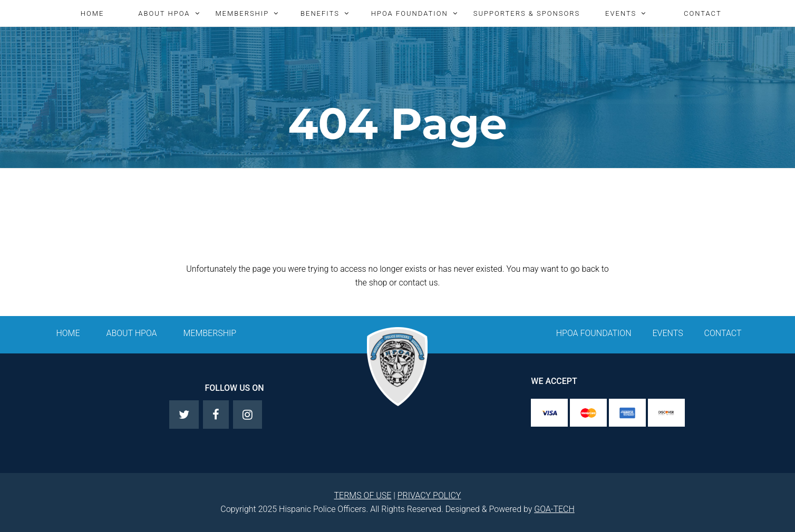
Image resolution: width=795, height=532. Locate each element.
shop (378, 283)
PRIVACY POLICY (429, 495)
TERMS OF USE (363, 495)
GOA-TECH (554, 509)
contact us (419, 283)
